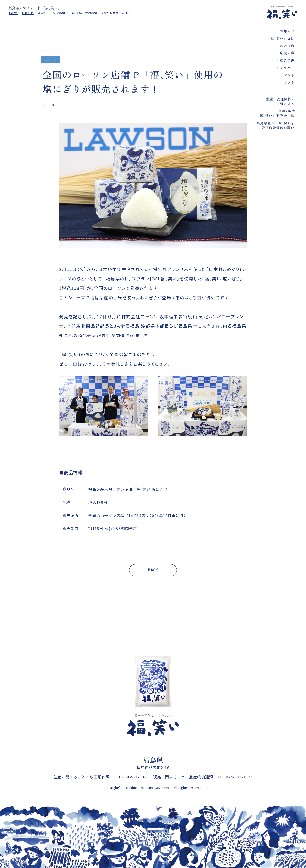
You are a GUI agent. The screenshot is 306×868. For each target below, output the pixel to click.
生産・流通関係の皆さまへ (280, 101)
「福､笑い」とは (281, 38)
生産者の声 (285, 60)
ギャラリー (285, 68)
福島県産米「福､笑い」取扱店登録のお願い (276, 125)
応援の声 (287, 53)
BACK (153, 570)
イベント (287, 75)
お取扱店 (287, 46)
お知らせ (287, 31)
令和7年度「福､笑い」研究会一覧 (276, 113)
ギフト (289, 82)
